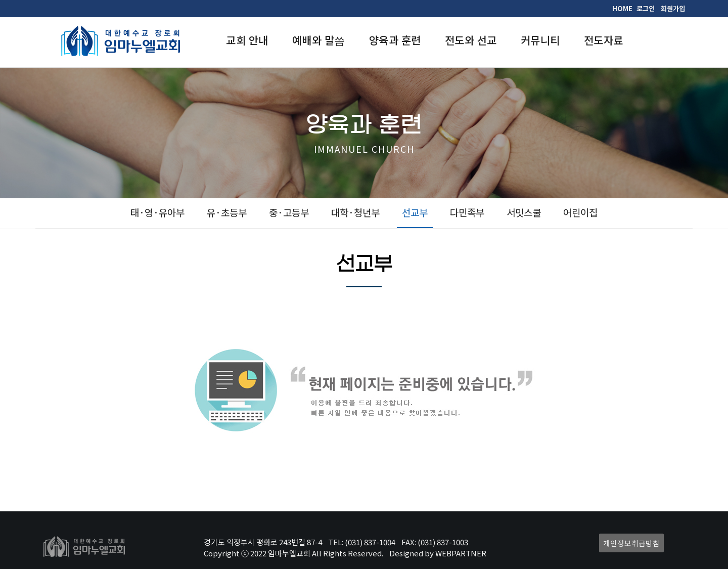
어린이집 (580, 212)
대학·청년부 (355, 212)
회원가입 (673, 8)
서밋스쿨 (524, 212)
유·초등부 (227, 212)
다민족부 (467, 212)
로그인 (646, 8)
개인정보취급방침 (631, 543)
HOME (622, 8)
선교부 (415, 212)
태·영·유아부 (157, 212)
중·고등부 (289, 212)
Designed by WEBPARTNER (438, 553)
